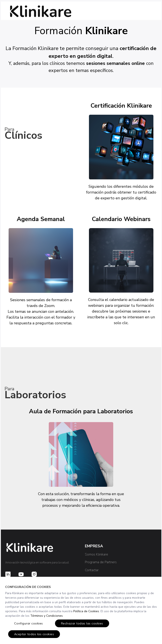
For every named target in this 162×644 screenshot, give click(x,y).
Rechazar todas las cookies (82, 623)
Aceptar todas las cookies (34, 634)
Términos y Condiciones (47, 616)
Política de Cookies (86, 611)
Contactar (92, 570)
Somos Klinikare (96, 554)
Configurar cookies (29, 623)
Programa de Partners (101, 562)
